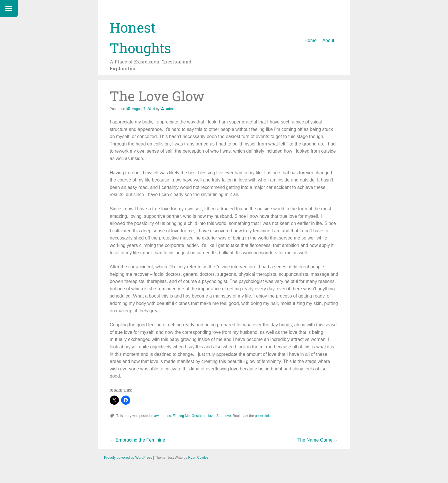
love (211, 416)
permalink (262, 416)
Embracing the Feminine (137, 440)
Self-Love (224, 416)
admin (171, 109)
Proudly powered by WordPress (128, 458)
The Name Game (318, 440)
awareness (163, 416)
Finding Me (181, 416)
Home (311, 40)
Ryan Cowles (198, 458)
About (328, 40)
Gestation (199, 416)
